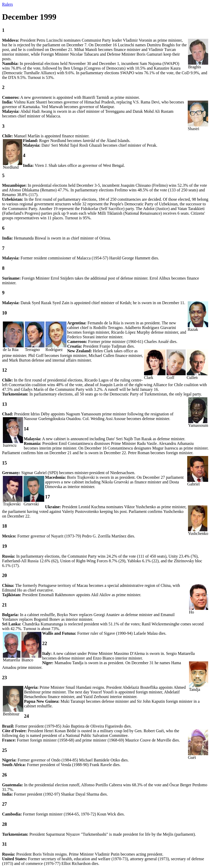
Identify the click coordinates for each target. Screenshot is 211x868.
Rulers (7, 4)
